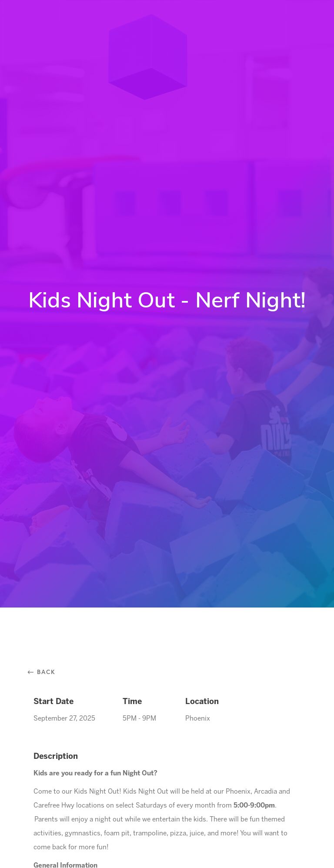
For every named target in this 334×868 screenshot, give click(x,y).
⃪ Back (45, 672)
